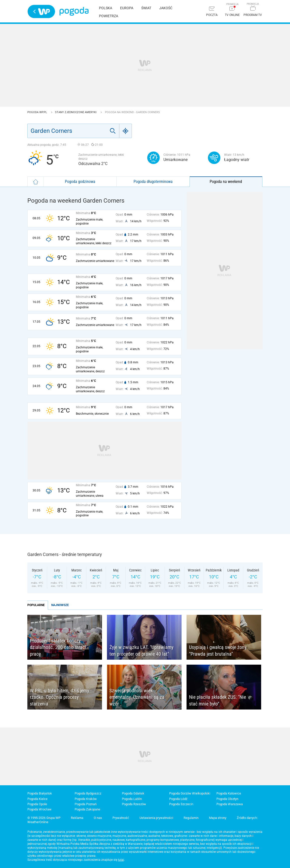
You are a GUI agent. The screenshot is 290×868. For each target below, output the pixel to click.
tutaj (121, 860)
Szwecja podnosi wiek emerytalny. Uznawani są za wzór (137, 697)
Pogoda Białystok (40, 793)
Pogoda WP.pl (38, 112)
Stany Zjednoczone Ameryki (76, 112)
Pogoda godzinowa (80, 182)
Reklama (77, 818)
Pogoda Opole (37, 804)
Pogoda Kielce (37, 799)
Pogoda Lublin (132, 799)
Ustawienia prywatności (156, 818)
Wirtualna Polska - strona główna (41, 11)
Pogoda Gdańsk (133, 793)
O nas (98, 818)
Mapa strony (218, 818)
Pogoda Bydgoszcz (88, 793)
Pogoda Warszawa (230, 804)
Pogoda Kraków (86, 799)
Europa (127, 8)
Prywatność (121, 818)
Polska (106, 8)
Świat (146, 8)
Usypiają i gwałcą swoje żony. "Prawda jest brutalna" (218, 651)
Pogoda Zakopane (87, 809)
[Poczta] (212, 12)
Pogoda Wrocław (39, 809)
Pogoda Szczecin (181, 804)
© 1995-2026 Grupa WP (44, 818)
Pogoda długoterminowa (153, 182)
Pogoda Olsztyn (227, 799)
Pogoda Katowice (229, 793)
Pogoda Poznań (86, 804)
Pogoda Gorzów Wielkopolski (190, 793)
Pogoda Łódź (178, 799)
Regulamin (191, 818)
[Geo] (126, 131)
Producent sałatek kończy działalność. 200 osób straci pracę (58, 647)
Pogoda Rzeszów (134, 804)
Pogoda (74, 11)
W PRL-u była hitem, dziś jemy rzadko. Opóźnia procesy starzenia (59, 697)
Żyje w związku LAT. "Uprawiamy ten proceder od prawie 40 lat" (141, 651)
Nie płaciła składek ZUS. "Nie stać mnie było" (217, 700)
